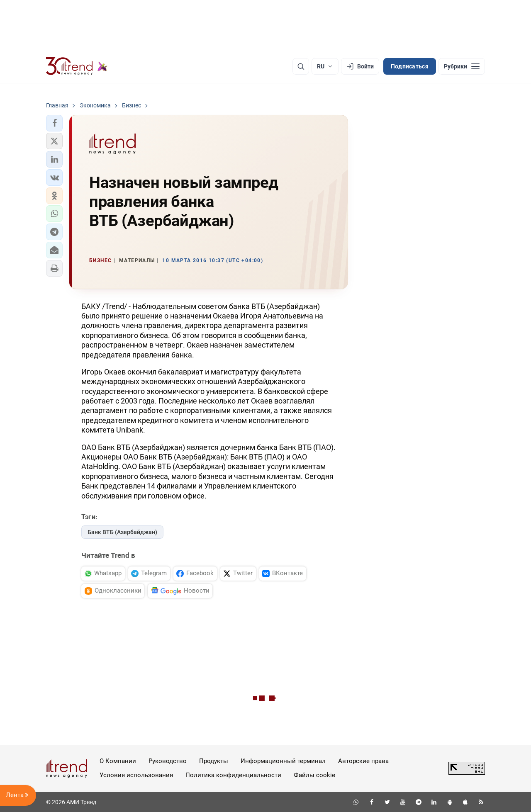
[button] (54, 123)
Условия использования (136, 775)
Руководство (168, 761)
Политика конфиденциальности (233, 775)
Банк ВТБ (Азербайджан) (122, 532)
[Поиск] (301, 66)
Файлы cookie (314, 775)
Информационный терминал (283, 761)
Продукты (214, 761)
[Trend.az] (77, 66)
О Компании (118, 761)
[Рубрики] (462, 66)
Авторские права (363, 761)
